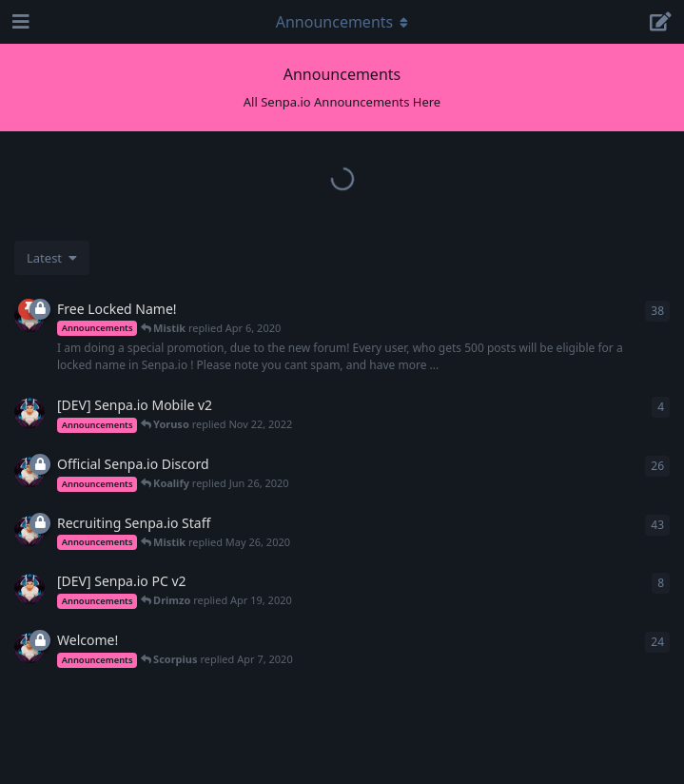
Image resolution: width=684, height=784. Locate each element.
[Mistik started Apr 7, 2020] (29, 531)
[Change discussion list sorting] (52, 258)
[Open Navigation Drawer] (19, 22)
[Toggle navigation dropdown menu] (342, 22)
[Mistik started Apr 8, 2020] (29, 413)
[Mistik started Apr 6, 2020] (29, 472)
